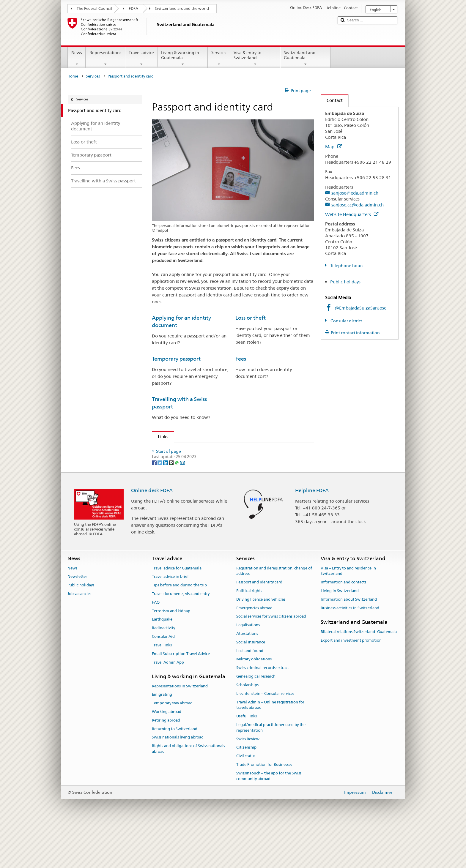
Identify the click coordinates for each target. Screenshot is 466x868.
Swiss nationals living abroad (178, 780)
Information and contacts (343, 625)
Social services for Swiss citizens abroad (271, 659)
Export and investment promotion (351, 682)
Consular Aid (163, 679)
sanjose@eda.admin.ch (355, 193)
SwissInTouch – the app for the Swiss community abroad (269, 818)
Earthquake (162, 662)
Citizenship (246, 790)
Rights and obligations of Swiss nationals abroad (188, 791)
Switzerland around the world (182, 8)
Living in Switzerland (340, 633)
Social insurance (251, 685)
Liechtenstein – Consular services (265, 736)
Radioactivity (163, 670)
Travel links (162, 688)
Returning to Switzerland (175, 771)
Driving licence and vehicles (261, 642)
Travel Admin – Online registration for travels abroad (270, 747)
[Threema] (172, 505)
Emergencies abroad (254, 650)
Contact (332, 100)
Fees (241, 359)
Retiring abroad (166, 763)
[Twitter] (160, 505)
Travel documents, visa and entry (181, 636)
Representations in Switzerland (180, 728)
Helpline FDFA (312, 533)
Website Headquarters (352, 214)
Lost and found (250, 693)
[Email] (182, 505)
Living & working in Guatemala (183, 58)
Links (160, 437)
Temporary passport (176, 359)
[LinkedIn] (166, 505)
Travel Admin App (168, 704)
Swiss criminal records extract (263, 710)
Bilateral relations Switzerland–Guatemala (359, 674)
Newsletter (77, 619)
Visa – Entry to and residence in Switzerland (348, 613)
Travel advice (141, 58)
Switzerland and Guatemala (305, 58)
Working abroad (167, 754)
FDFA (133, 8)
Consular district (346, 321)
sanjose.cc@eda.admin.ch (358, 205)
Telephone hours (347, 266)
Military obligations (254, 701)
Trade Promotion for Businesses (264, 807)
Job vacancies (79, 636)
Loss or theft (251, 318)
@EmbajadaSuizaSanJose (360, 308)
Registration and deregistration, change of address (274, 613)
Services (219, 58)
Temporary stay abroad (172, 745)
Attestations (247, 676)
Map (333, 147)
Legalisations (248, 667)
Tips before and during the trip (179, 628)
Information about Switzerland (349, 642)
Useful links (247, 759)
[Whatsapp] (177, 505)
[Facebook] (155, 505)
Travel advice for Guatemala (177, 610)
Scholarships (247, 727)
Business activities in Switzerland (350, 650)
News (77, 58)
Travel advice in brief (170, 619)
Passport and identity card (259, 625)
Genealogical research (256, 719)
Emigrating (162, 737)
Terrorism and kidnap (171, 653)
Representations (105, 58)
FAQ (156, 645)
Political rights (249, 633)
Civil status (246, 798)
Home (73, 76)
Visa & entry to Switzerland (255, 58)
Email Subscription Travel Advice (181, 696)
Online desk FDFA (152, 533)
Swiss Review (248, 781)
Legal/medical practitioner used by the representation (271, 770)
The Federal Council (94, 8)
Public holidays (345, 282)
